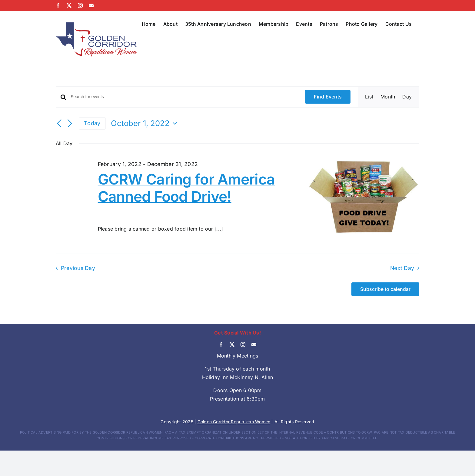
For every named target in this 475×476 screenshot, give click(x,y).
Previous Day (78, 268)
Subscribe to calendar (385, 289)
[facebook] (221, 345)
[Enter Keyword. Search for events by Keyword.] (184, 97)
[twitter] (232, 345)
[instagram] (243, 345)
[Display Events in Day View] (407, 97)
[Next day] (70, 124)
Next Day (402, 268)
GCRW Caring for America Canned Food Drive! (186, 188)
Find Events (328, 97)
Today (92, 123)
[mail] (254, 345)
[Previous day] (59, 124)
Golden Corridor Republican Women (234, 422)
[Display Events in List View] (369, 97)
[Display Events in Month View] (388, 97)
